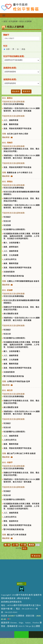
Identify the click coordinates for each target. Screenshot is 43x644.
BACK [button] (37, 556)
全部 (8, 49)
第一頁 (7, 545)
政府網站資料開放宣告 (11, 602)
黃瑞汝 (10, 182)
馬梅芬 (10, 143)
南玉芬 (10, 390)
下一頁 (23, 545)
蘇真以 (10, 98)
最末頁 (31, 545)
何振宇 (10, 462)
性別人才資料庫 (26, 21)
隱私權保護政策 (8, 598)
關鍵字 (6, 35)
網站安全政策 (23, 598)
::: (2, 21)
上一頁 (15, 545)
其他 (23, 49)
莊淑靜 (10, 290)
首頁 (5, 21)
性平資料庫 (13, 21)
